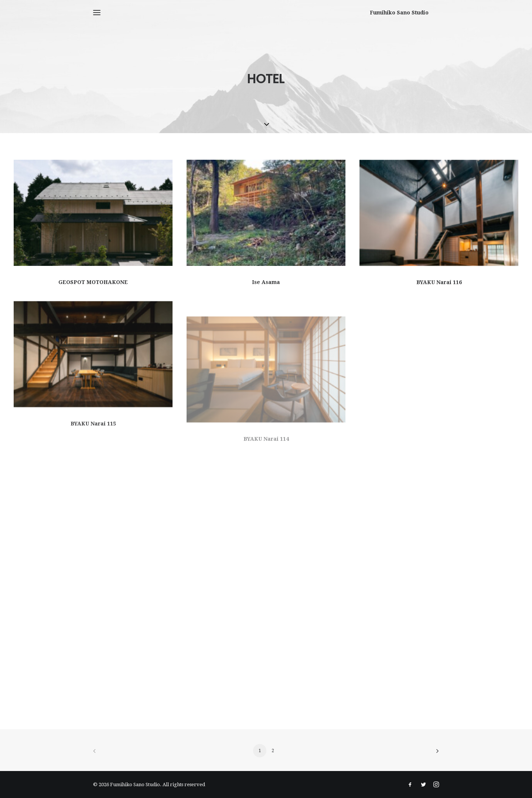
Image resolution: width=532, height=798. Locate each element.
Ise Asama (266, 282)
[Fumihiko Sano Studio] (410, 13)
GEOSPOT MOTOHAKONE (93, 282)
